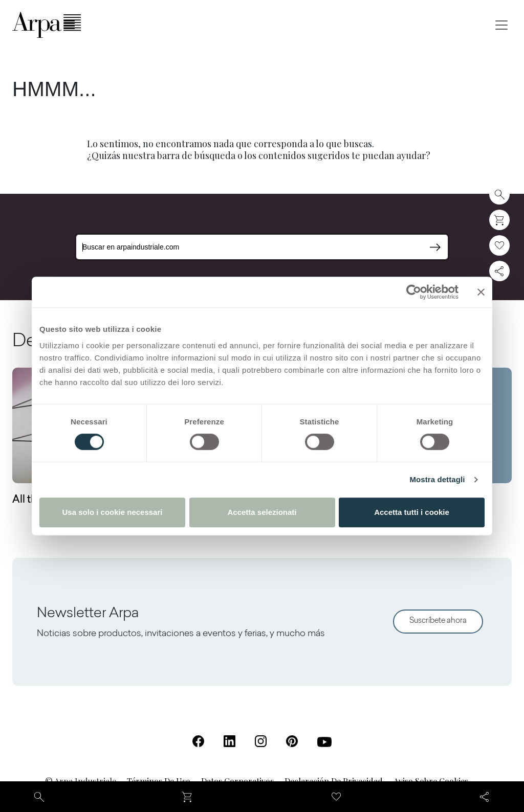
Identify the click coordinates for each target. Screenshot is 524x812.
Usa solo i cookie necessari (113, 512)
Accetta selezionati (262, 512)
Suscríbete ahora (438, 621)
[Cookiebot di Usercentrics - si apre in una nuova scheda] (414, 292)
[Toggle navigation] (501, 25)
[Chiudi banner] (481, 292)
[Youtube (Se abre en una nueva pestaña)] (324, 742)
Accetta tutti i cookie (412, 512)
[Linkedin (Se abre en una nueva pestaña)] (230, 741)
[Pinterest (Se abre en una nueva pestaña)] (292, 741)
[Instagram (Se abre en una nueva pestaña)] (261, 741)
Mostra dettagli (437, 479)
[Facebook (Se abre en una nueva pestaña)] (198, 741)
